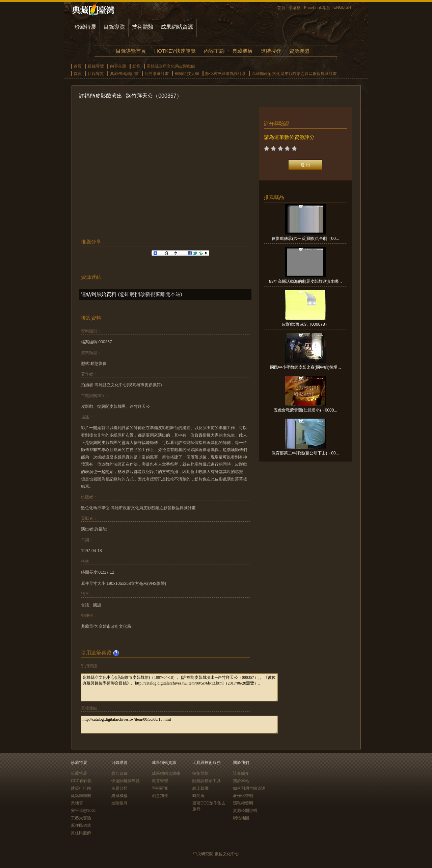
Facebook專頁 (317, 8)
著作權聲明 (243, 796)
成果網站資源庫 (166, 773)
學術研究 (160, 788)
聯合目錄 (119, 773)
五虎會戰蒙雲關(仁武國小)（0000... (306, 410)
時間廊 (198, 796)
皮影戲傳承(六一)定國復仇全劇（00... (305, 239)
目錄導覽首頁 (131, 51)
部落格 (295, 8)
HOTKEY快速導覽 (175, 51)
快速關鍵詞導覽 (126, 781)
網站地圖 (241, 818)
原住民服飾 (81, 833)
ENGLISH (342, 7)
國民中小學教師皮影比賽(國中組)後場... (305, 367)
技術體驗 (143, 27)
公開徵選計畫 (157, 74)
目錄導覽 (114, 27)
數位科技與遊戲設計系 (225, 74)
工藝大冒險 (81, 818)
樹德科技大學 (187, 74)
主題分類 (119, 788)
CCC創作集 (81, 781)
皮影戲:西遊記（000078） (305, 324)
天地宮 (77, 803)
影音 (136, 66)
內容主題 (214, 51)
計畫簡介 (241, 773)
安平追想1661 (84, 811)
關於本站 (241, 781)
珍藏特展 (85, 27)
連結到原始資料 (99, 294)
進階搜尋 (271, 51)
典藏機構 (242, 51)
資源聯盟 (299, 51)
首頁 (281, 8)
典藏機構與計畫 (124, 74)
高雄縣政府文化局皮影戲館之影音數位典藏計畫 (294, 74)
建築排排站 (81, 788)
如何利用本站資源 (249, 788)
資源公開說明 (245, 811)
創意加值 (160, 796)
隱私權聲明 (243, 803)
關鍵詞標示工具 (207, 781)
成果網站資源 (177, 27)
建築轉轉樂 (81, 796)
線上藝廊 (200, 788)
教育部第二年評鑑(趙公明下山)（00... (305, 453)
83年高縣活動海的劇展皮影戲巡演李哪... (305, 281)
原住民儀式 (81, 825)
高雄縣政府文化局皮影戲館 (171, 66)
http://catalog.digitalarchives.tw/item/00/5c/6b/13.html (179, 725)
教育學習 (160, 781)
